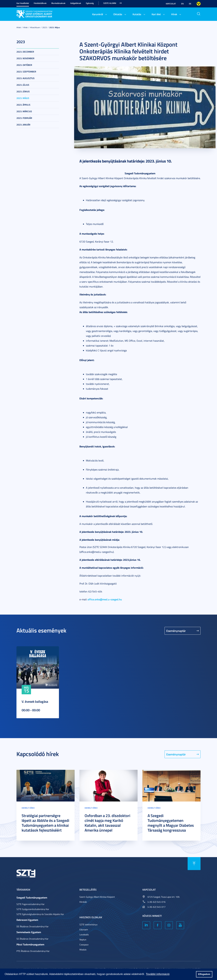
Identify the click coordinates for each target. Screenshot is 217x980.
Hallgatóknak (76, 3)
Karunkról (98, 14)
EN (182, 4)
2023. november (25, 58)
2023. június (23, 91)
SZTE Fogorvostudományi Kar (31, 904)
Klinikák (83, 902)
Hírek (174, 14)
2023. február (24, 118)
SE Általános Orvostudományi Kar (32, 939)
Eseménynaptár (176, 631)
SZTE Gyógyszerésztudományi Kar (33, 909)
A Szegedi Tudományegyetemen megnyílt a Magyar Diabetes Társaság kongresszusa (171, 823)
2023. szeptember (26, 72)
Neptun (83, 939)
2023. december (25, 52)
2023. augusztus (26, 78)
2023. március (24, 111)
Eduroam (84, 929)
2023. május (55, 27)
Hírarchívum (35, 27)
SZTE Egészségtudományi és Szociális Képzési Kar (40, 914)
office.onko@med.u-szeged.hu (105, 599)
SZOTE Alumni (110, 3)
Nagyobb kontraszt (199, 4)
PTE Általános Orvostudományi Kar (33, 951)
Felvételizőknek (40, 3)
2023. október (24, 65)
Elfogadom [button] (204, 974)
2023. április (23, 105)
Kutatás (137, 14)
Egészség (90, 3)
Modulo (83, 950)
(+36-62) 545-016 (157, 902)
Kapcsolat (171, 4)
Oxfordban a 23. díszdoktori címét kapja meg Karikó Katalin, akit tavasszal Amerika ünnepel (107, 823)
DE (190, 4)
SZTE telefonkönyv (88, 924)
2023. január (23, 125)
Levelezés (84, 934)
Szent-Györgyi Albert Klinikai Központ (97, 897)
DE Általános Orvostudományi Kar (33, 926)
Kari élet (156, 14)
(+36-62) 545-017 (157, 907)
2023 (45, 27)
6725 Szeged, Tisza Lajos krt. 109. (164, 897)
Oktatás (118, 14)
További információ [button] (158, 974)
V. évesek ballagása (35, 701)
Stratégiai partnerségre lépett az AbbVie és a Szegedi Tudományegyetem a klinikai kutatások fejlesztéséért (45, 823)
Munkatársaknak (58, 3)
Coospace (84, 945)
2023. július (23, 85)
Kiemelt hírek (28, 808)
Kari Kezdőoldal (23, 3)
